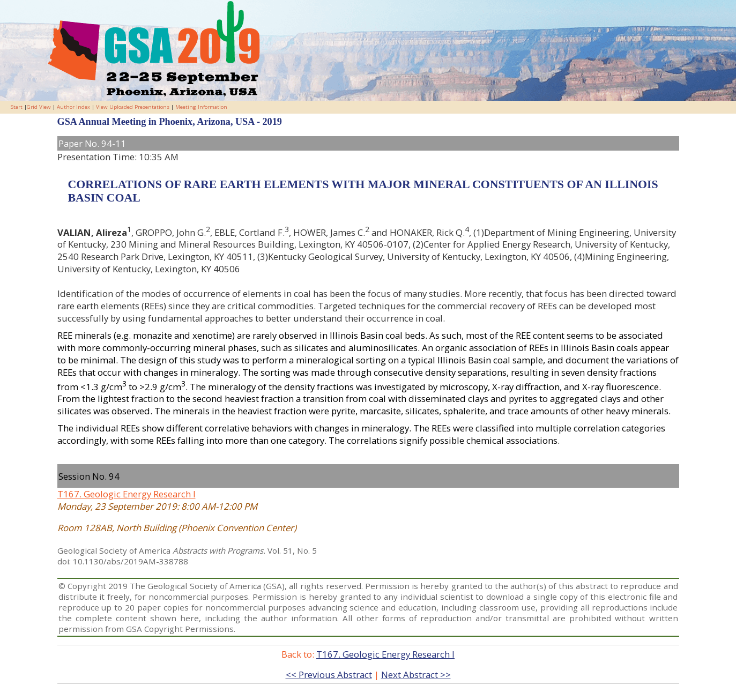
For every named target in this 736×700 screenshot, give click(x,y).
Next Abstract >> (416, 675)
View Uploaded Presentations (133, 107)
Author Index (73, 107)
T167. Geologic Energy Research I (127, 494)
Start (17, 107)
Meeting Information (201, 107)
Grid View (39, 107)
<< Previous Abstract (329, 675)
